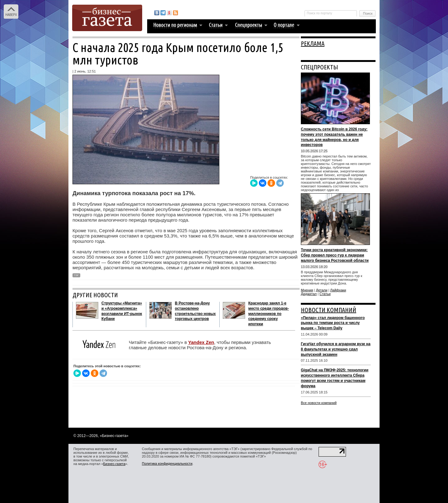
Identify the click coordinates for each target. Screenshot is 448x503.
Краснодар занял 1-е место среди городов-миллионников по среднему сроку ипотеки (268, 314)
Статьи (325, 294)
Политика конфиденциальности (167, 463)
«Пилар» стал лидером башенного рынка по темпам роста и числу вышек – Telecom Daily (333, 323)
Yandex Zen (201, 342)
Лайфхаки (338, 290)
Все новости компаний (319, 403)
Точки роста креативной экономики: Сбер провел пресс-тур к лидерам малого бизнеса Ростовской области (335, 255)
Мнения (307, 290)
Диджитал (309, 294)
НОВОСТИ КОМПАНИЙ (329, 310)
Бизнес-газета (114, 464)
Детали (322, 290)
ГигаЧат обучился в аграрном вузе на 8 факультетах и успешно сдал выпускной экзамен (336, 349)
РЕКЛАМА (313, 43)
